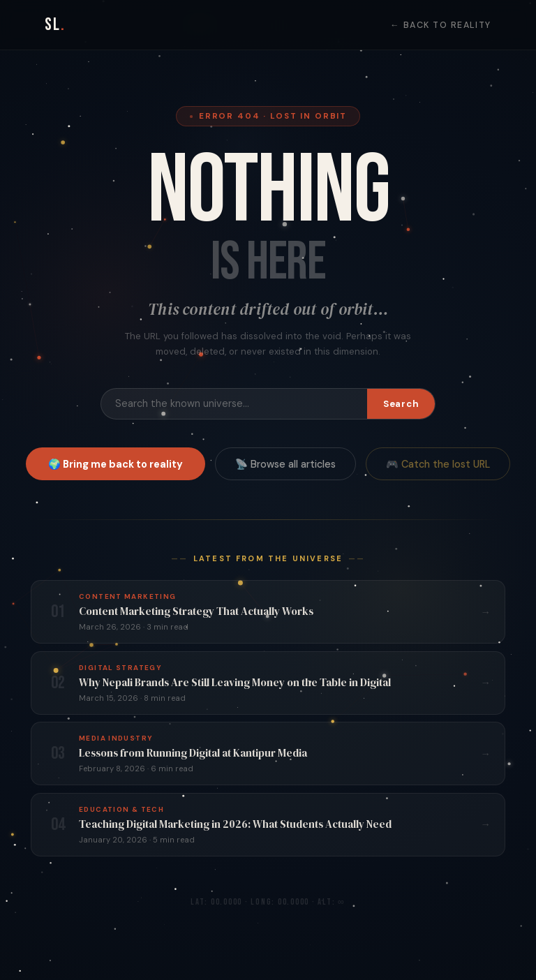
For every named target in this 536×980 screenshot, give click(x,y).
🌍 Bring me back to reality (116, 464)
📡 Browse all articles (285, 464)
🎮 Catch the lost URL (438, 464)
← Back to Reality (441, 25)
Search (401, 404)
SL (55, 25)
